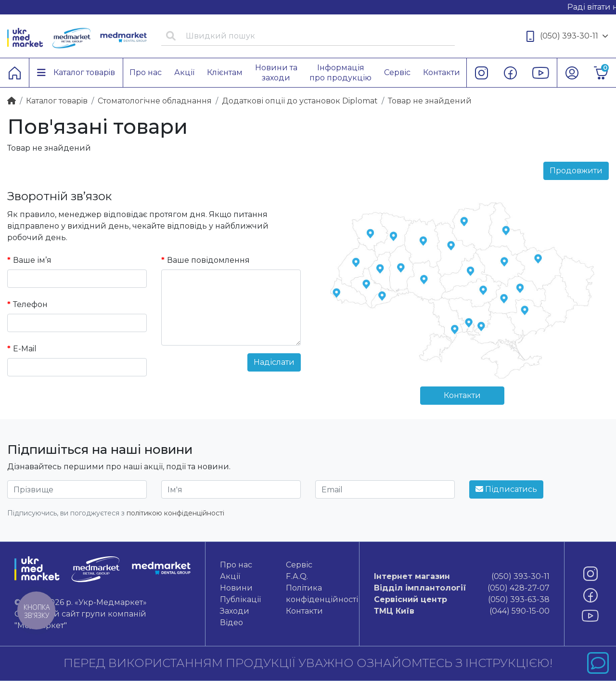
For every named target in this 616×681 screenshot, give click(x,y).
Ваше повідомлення (208, 260)
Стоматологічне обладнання (155, 101)
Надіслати (274, 362)
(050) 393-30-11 (567, 36)
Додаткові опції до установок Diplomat (300, 101)
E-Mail (25, 349)
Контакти (462, 395)
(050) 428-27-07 (462, 588)
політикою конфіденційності (175, 513)
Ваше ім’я (32, 260)
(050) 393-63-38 (462, 600)
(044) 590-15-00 (462, 611)
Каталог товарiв (57, 101)
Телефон (30, 304)
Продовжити (576, 171)
